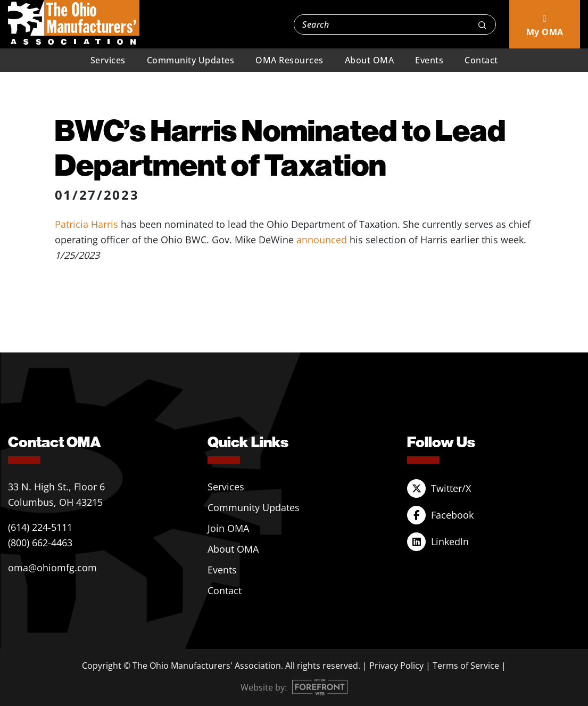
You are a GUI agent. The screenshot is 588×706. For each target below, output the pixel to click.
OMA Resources (289, 60)
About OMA (370, 60)
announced (322, 240)
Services (108, 60)
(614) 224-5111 (40, 527)
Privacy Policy (396, 666)
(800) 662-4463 (40, 543)
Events (429, 60)
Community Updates (191, 60)
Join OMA (228, 528)
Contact (481, 60)
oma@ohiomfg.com (52, 568)
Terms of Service (466, 666)
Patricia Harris (86, 224)
